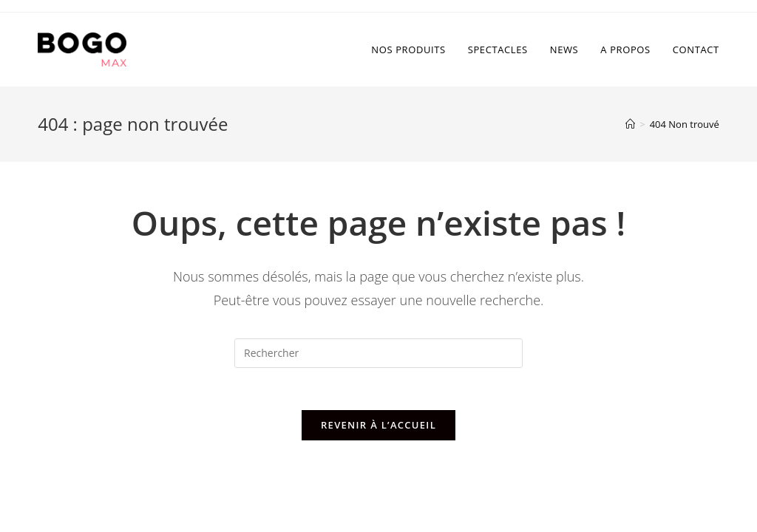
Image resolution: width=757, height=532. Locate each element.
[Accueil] (630, 124)
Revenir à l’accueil (378, 427)
